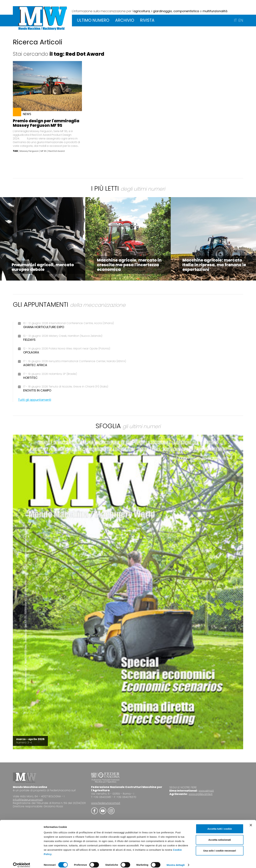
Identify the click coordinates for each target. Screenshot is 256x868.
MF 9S (44, 151)
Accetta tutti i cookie (220, 825)
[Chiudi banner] (251, 822)
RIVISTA (147, 20)
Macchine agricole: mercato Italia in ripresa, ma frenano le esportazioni (214, 265)
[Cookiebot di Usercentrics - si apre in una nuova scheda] (22, 861)
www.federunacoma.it (106, 803)
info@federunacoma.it (28, 800)
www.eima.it (206, 791)
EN (241, 20)
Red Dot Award (56, 151)
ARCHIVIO (125, 20)
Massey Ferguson (29, 151)
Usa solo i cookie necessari (220, 847)
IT (235, 20)
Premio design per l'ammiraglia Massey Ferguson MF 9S (46, 123)
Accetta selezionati (220, 836)
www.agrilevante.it (201, 794)
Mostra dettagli (176, 861)
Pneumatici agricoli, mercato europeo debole (43, 267)
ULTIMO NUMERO (93, 20)
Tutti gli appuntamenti (35, 400)
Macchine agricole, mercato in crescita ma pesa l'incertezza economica (129, 265)
